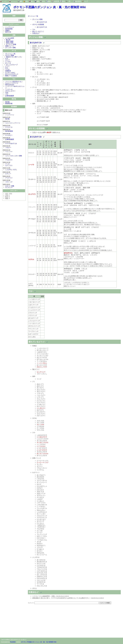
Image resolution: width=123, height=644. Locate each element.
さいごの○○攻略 (10, 48)
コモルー (8, 148)
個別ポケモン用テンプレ (14, 57)
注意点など (36, 33)
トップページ (10, 27)
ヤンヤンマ (9, 188)
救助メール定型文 (11, 76)
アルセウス (9, 160)
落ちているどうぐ (38, 31)
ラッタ (7, 164)
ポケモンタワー (10, 91)
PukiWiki (13, 642)
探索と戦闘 (10, 42)
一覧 (69, 1)
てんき (7, 70)
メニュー (14, 1)
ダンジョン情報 (37, 19)
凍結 (27, 1)
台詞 (7, 93)
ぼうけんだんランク (12, 74)
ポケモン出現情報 (38, 24)
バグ (7, 94)
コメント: (31, 603)
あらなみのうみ (42, 22)
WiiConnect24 (10, 85)
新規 (63, 1)
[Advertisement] (47, 620)
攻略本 (7, 31)
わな (7, 68)
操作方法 (8, 32)
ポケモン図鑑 (10, 56)
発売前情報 (9, 29)
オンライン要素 (11, 45)
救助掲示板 (9, 104)
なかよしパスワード (12, 83)
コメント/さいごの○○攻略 (14, 156)
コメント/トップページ (13, 123)
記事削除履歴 (10, 96)
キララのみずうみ (11, 144)
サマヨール (9, 127)
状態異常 (8, 71)
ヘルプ (86, 1)
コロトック (9, 182)
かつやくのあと (10, 73)
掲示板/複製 (9, 131)
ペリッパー (9, 152)
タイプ (7, 60)
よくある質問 (10, 38)
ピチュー (8, 174)
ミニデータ (9, 90)
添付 (43, 1)
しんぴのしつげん (11, 170)
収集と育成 (10, 43)
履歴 (38, 1)
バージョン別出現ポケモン (14, 82)
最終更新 (78, 1)
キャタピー (9, 135)
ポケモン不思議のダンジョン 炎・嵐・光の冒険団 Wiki (50, 7)
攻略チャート (10, 46)
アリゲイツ (9, 178)
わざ (7, 59)
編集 (21, 1)
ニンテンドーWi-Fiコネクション (15, 87)
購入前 (8, 40)
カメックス (9, 166)
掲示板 (7, 102)
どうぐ (7, 66)
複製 (49, 1)
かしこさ (8, 63)
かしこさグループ (12, 65)
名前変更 (56, 1)
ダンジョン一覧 (10, 54)
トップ (4, 1)
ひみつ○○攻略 (10, 186)
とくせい (8, 62)
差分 (32, 1)
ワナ (34, 30)
